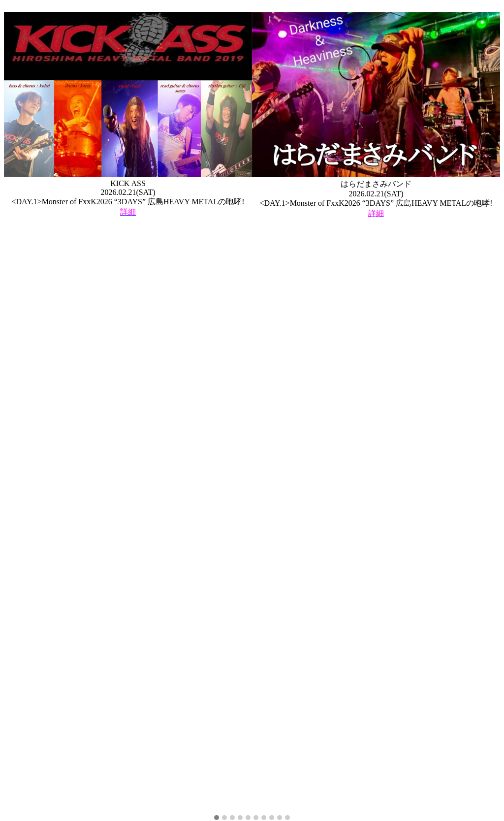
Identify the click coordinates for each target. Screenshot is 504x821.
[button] (217, 818)
